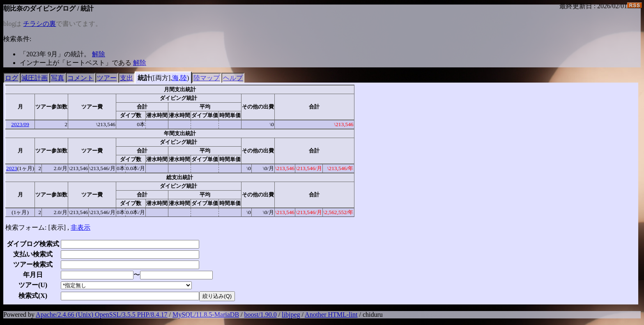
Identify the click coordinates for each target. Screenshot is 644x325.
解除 (99, 54)
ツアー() (33, 285)
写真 (57, 78)
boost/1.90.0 (261, 315)
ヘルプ (233, 78)
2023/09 (20, 124)
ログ (11, 78)
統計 (144, 78)
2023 (12, 168)
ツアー (107, 78)
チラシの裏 (39, 24)
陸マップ (207, 78)
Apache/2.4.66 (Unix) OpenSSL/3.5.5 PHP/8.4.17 (101, 315)
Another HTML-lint (331, 315)
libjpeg (291, 315)
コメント (80, 78)
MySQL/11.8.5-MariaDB (206, 315)
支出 (126, 78)
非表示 (80, 227)
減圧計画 (34, 78)
